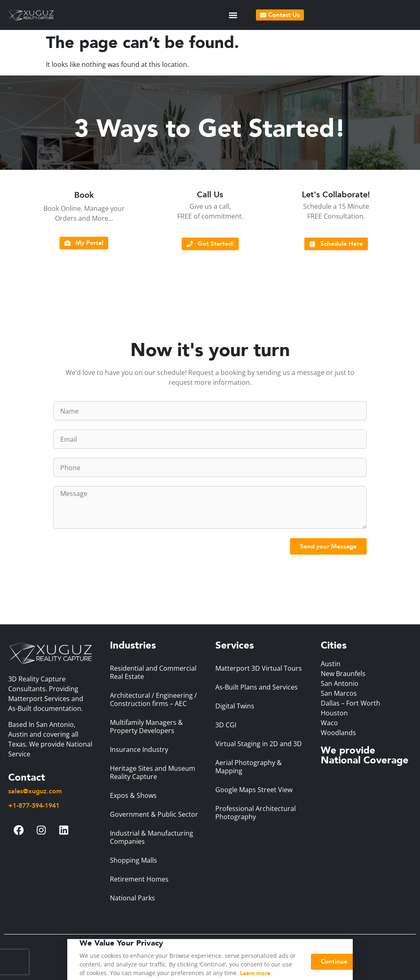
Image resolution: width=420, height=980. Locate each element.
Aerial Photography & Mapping (249, 767)
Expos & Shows (133, 795)
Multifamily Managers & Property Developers (146, 726)
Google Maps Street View (254, 790)
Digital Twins (235, 706)
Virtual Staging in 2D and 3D (259, 744)
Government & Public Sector (154, 814)
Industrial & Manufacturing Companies (152, 837)
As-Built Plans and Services (257, 687)
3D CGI (226, 725)
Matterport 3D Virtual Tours (259, 668)
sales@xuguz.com (35, 791)
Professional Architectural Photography (256, 813)
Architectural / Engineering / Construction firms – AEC (153, 699)
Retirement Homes (139, 879)
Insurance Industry (139, 749)
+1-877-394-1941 (34, 806)
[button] (233, 15)
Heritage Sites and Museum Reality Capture (153, 772)
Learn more (255, 975)
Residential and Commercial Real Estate (153, 672)
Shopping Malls (134, 860)
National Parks (132, 898)
